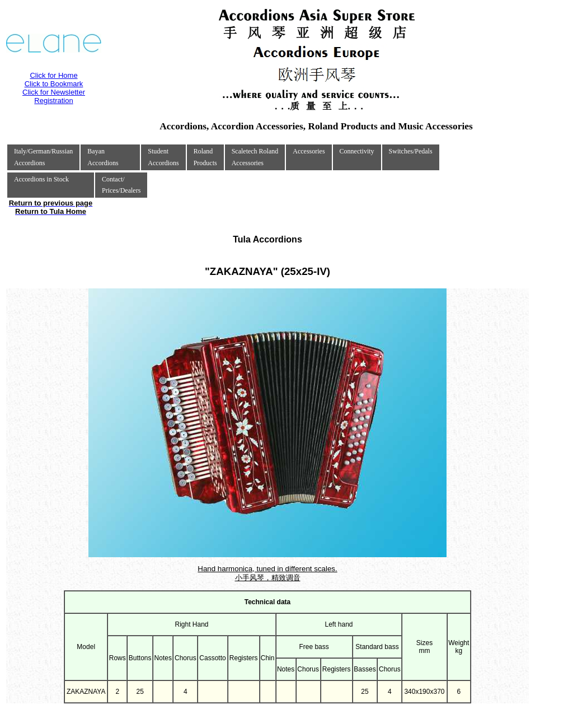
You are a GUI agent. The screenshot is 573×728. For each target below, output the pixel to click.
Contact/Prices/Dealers (121, 185)
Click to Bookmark (54, 84)
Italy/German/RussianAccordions (43, 157)
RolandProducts (205, 157)
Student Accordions (163, 157)
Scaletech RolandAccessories (255, 157)
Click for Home (53, 75)
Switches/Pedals (411, 151)
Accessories (309, 151)
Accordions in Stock (41, 179)
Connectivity (357, 151)
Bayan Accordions (103, 157)
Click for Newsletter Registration (54, 96)
